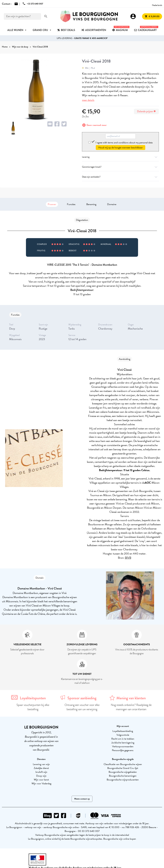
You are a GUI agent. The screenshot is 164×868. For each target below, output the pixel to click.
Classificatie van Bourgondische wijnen (123, 764)
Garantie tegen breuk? (120, 167)
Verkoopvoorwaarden (123, 746)
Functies (71, 204)
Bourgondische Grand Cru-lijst (123, 768)
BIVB (128, 558)
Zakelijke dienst (41, 768)
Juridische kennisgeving (123, 743)
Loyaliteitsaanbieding (123, 731)
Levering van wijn (41, 764)
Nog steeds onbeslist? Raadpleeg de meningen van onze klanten (131, 707)
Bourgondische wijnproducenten (123, 780)
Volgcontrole (123, 735)
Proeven (52, 204)
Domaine (112, 204)
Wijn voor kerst (41, 780)
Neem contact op (82, 799)
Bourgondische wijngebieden (123, 772)
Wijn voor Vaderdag (41, 783)
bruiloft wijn (41, 772)
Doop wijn (41, 776)
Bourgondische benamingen (123, 776)
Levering (120, 157)
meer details (88, 100)
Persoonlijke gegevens (123, 750)
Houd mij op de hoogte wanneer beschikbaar (121, 148)
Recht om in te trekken (123, 739)
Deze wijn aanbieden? (120, 177)
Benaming (91, 204)
